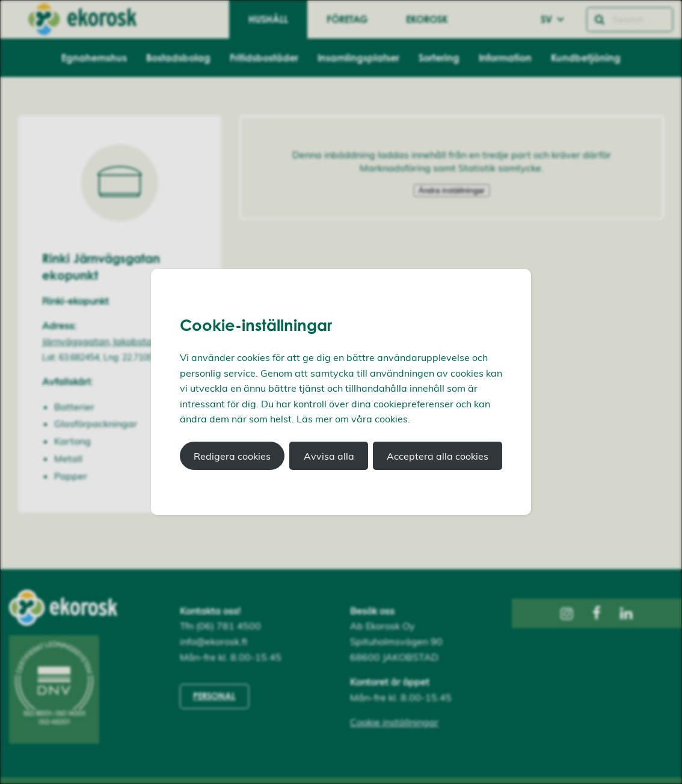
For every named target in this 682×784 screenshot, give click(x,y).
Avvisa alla (329, 456)
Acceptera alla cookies (438, 456)
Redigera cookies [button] (232, 456)
